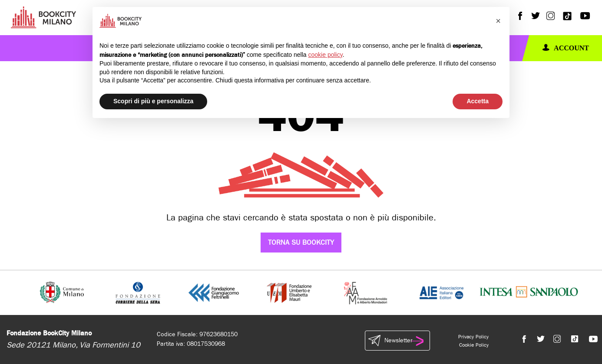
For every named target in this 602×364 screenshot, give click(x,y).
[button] (498, 21)
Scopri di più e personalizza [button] (153, 101)
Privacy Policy (473, 337)
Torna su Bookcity (301, 242)
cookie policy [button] (326, 55)
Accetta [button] (478, 101)
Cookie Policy (474, 345)
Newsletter (397, 341)
